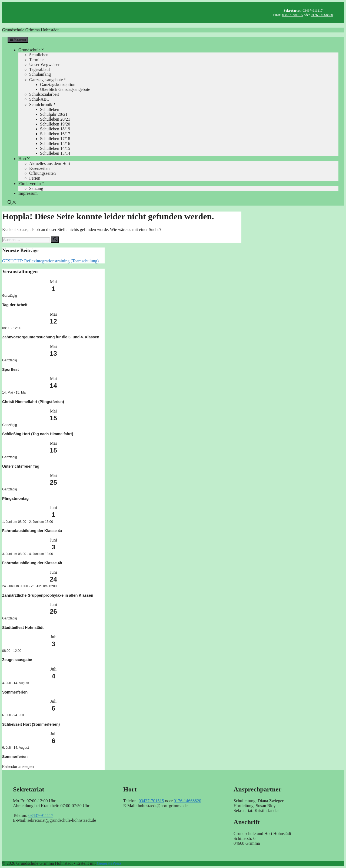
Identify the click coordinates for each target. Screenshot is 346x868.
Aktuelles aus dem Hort (50, 164)
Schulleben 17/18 (55, 139)
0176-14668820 (322, 15)
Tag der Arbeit (15, 305)
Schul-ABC (39, 99)
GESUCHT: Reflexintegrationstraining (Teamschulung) (50, 261)
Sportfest (10, 369)
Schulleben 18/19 (55, 129)
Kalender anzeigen (18, 767)
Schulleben (39, 55)
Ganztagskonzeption (58, 85)
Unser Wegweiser (44, 65)
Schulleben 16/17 (55, 134)
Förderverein (32, 184)
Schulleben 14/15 (55, 148)
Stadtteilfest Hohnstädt (23, 628)
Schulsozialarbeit (44, 94)
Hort (24, 159)
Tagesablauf (40, 69)
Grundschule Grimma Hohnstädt (30, 30)
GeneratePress (109, 863)
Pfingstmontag (15, 499)
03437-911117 (312, 10)
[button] (12, 203)
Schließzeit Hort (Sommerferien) (31, 724)
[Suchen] (55, 239)
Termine (36, 60)
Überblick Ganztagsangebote (65, 89)
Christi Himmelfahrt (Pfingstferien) (33, 402)
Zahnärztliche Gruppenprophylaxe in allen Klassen (48, 595)
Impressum (28, 193)
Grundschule (32, 50)
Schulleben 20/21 (55, 119)
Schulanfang (40, 74)
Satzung (36, 188)
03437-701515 (292, 15)
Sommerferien (15, 692)
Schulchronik (43, 105)
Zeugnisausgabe (17, 660)
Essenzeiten (39, 168)
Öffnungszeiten (42, 173)
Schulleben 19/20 (55, 124)
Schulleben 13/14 (55, 153)
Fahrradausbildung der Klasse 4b (32, 563)
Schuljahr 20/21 (54, 114)
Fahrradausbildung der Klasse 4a (32, 531)
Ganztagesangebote (48, 80)
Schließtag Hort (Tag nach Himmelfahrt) (38, 434)
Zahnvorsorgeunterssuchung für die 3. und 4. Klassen (51, 337)
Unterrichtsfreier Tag (21, 466)
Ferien (35, 178)
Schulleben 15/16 (55, 143)
